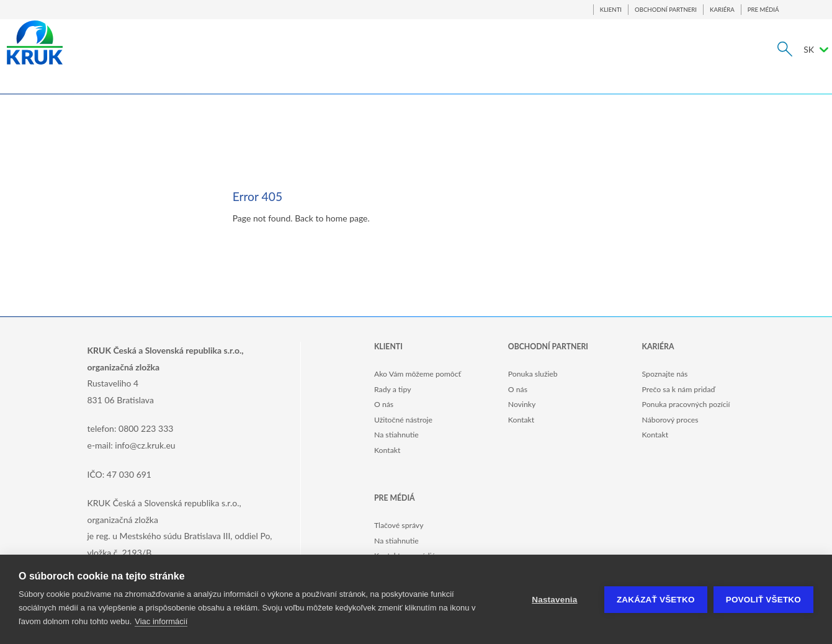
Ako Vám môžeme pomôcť (418, 374)
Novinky (522, 404)
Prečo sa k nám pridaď (679, 389)
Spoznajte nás (665, 374)
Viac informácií (161, 621)
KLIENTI (611, 10)
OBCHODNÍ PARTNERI (666, 10)
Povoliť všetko (763, 600)
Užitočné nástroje (403, 420)
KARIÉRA (722, 10)
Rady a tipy (392, 389)
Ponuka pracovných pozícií (686, 404)
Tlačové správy (399, 525)
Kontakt (387, 450)
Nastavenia (554, 600)
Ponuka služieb (533, 374)
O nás (384, 404)
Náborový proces (670, 420)
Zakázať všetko (656, 600)
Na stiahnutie (396, 435)
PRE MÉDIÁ (763, 10)
